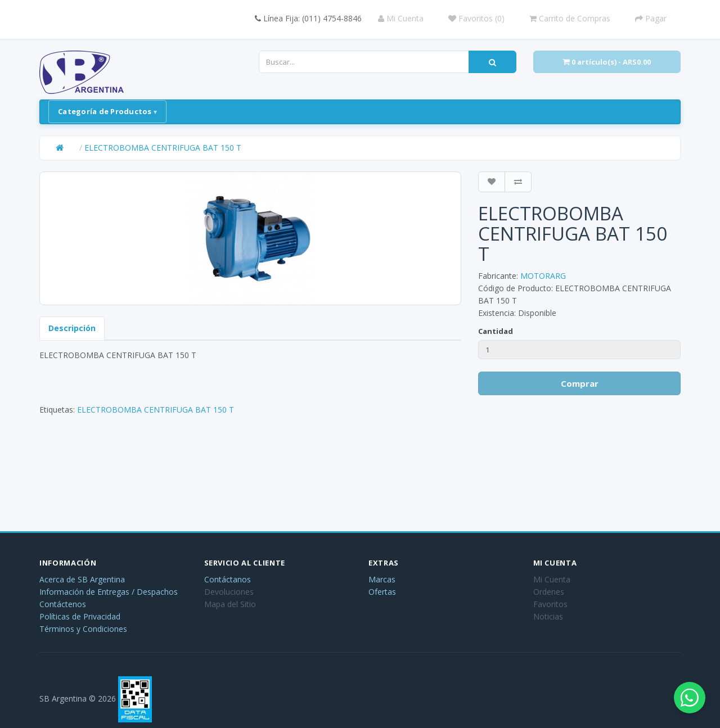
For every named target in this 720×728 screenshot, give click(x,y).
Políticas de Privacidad (80, 616)
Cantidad (496, 331)
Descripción (72, 328)
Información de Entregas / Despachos (109, 592)
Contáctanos (228, 579)
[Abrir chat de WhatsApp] (686, 694)
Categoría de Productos (105, 111)
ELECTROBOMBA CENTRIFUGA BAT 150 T (163, 148)
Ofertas (382, 592)
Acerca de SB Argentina (82, 579)
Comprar (580, 383)
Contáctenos (63, 604)
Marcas (382, 579)
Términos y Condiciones (83, 629)
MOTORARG (543, 276)
